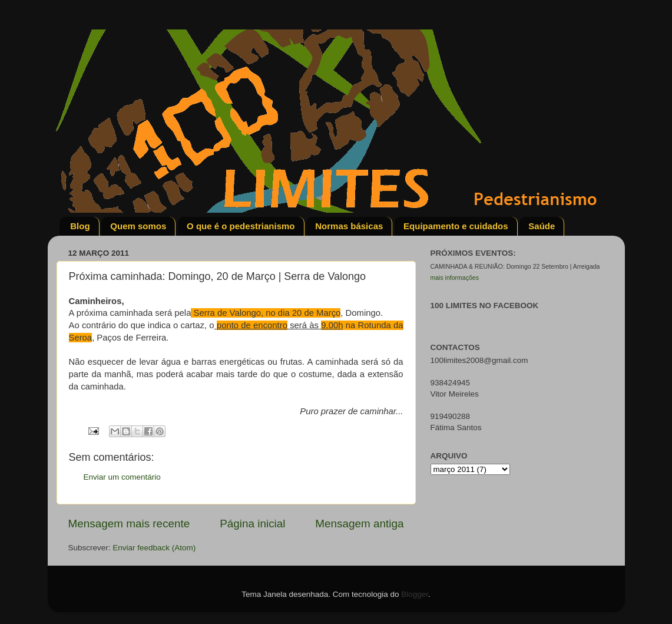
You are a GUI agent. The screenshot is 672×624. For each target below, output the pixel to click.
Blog (80, 226)
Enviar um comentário (122, 477)
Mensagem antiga (359, 524)
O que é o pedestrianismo (241, 226)
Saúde (542, 226)
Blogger (415, 594)
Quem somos (138, 226)
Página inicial (252, 524)
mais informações (455, 278)
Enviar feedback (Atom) (154, 548)
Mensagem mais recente (129, 524)
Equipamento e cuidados (456, 226)
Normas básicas (349, 226)
